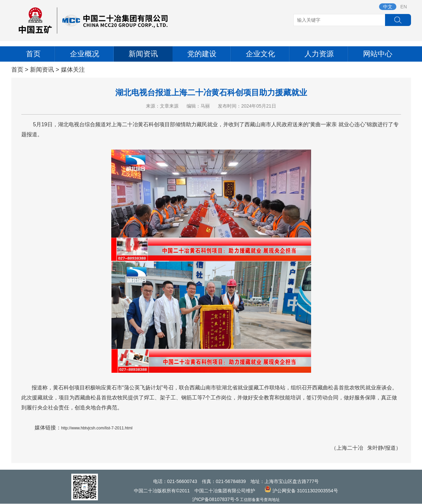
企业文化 (260, 54)
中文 (388, 7)
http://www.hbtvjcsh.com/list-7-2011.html (97, 428)
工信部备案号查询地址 (260, 500)
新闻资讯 (143, 54)
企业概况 (85, 54)
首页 (33, 54)
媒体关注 (73, 70)
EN (404, 7)
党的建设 (202, 54)
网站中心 (378, 54)
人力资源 (319, 54)
